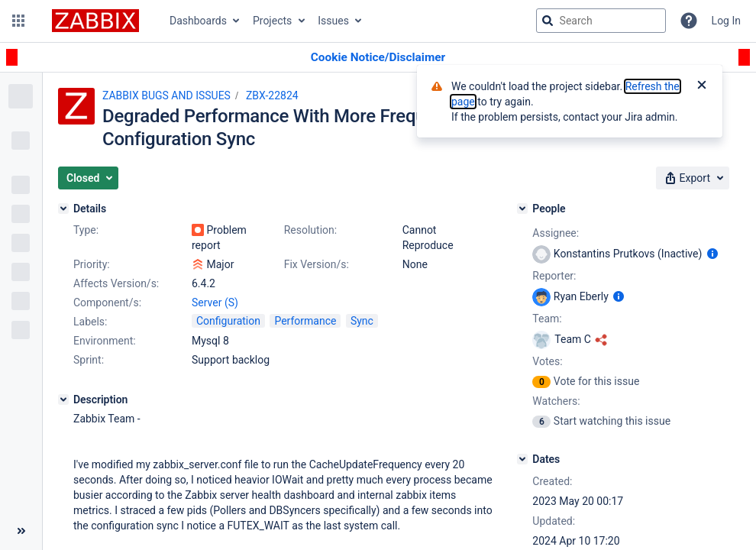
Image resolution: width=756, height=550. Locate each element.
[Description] (63, 400)
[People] (522, 209)
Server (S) (215, 302)
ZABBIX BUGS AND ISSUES (166, 95)
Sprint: (89, 360)
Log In (726, 21)
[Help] (689, 21)
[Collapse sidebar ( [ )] (21, 531)
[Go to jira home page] (95, 21)
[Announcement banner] (378, 58)
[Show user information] (712, 254)
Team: (547, 319)
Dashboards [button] (198, 21)
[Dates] (522, 459)
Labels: (90, 322)
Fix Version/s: (317, 264)
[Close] (702, 86)
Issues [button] (333, 21)
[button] (18, 21)
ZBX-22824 (272, 95)
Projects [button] (272, 21)
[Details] (63, 209)
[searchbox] (601, 21)
